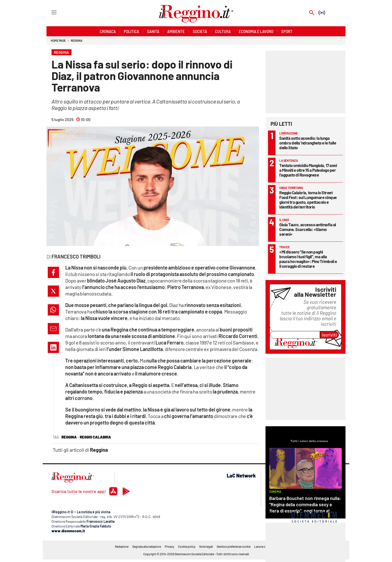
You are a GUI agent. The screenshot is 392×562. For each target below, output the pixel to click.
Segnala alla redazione (147, 546)
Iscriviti (329, 335)
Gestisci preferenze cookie (234, 546)
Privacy (169, 546)
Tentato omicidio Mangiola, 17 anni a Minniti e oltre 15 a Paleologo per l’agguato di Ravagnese (308, 170)
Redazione (122, 546)
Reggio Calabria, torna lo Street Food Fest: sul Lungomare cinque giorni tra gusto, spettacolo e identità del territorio (308, 200)
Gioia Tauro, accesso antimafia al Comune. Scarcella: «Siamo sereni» (308, 229)
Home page (58, 40)
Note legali (206, 546)
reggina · (70, 437)
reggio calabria (95, 437)
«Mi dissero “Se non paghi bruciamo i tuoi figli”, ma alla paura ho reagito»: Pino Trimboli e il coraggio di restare (308, 259)
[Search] (312, 13)
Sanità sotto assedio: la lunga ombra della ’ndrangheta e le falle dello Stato (308, 143)
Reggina (76, 40)
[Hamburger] (49, 12)
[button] (53, 272)
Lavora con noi (264, 546)
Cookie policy (187, 546)
